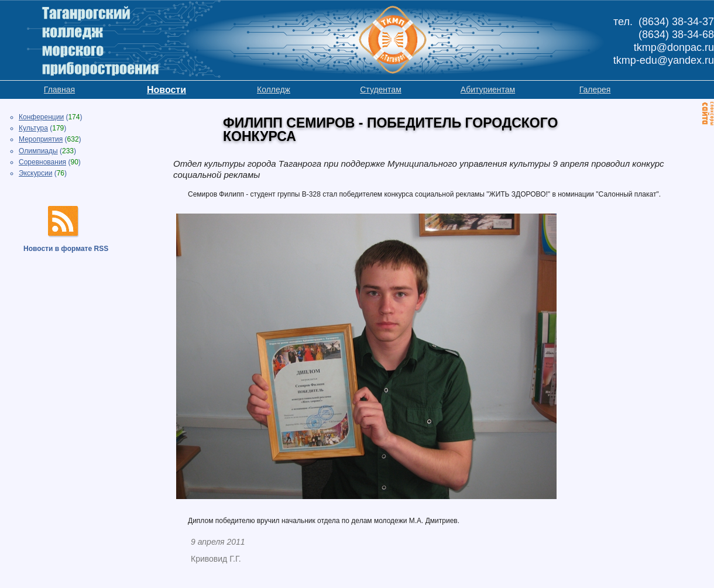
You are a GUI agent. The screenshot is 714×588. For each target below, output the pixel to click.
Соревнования (42, 162)
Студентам (381, 90)
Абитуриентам (488, 90)
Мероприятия (41, 139)
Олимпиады (38, 151)
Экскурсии (35, 173)
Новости (167, 90)
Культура (33, 128)
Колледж (274, 90)
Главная (59, 90)
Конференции (41, 117)
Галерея (595, 90)
